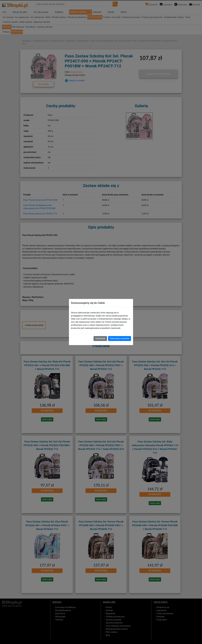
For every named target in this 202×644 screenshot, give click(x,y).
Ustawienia (100, 338)
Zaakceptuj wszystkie (120, 338)
